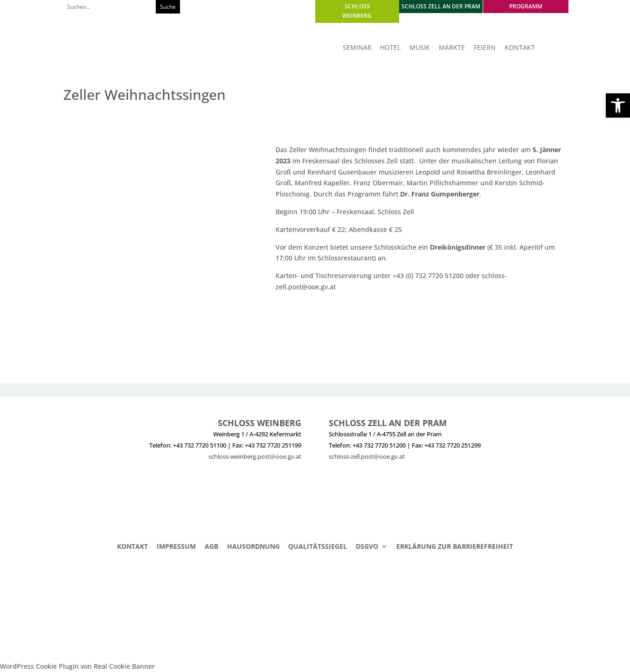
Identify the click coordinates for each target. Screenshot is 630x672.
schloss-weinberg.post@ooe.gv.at (255, 456)
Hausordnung (253, 547)
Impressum (176, 547)
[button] (618, 105)
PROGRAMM (526, 6)
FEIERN (485, 48)
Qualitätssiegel (318, 547)
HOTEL (390, 48)
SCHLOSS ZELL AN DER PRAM (441, 6)
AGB (211, 547)
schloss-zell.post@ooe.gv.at (367, 456)
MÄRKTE (452, 48)
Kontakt (132, 547)
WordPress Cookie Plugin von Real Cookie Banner (77, 666)
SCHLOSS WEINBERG (357, 11)
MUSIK (420, 48)
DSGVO (367, 547)
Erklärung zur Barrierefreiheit (455, 547)
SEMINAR (357, 48)
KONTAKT (520, 48)
